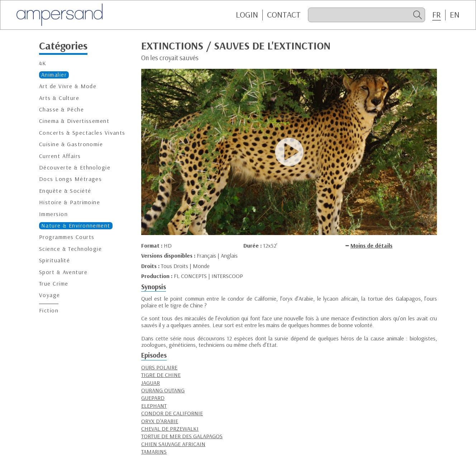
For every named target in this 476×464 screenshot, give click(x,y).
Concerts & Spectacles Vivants (82, 133)
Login (247, 15)
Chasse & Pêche (61, 109)
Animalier (54, 75)
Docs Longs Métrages (70, 179)
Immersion (53, 214)
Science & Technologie (70, 249)
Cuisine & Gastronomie (71, 144)
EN (455, 15)
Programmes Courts (67, 237)
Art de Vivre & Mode (68, 86)
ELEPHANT (154, 406)
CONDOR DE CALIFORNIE (172, 413)
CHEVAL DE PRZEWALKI (170, 429)
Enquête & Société (65, 191)
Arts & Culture (59, 98)
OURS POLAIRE (159, 367)
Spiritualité (54, 260)
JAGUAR (151, 383)
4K (43, 63)
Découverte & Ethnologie (75, 168)
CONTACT (284, 15)
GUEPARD (153, 398)
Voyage (50, 295)
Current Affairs (60, 156)
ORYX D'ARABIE (160, 421)
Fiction (49, 310)
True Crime (54, 284)
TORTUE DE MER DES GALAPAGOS (182, 436)
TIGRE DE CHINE (161, 375)
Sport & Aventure (63, 272)
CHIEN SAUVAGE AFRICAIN (173, 444)
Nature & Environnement (76, 226)
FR (437, 15)
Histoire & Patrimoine (70, 202)
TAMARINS (154, 451)
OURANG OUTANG (163, 390)
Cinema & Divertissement (74, 121)
